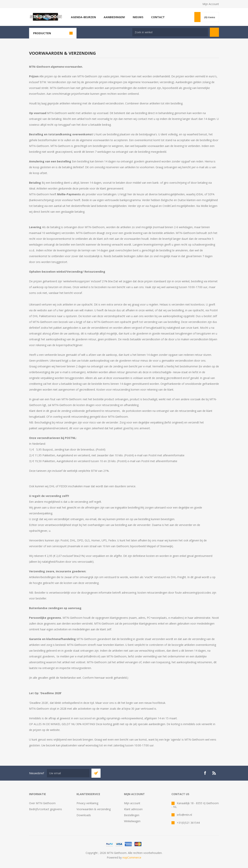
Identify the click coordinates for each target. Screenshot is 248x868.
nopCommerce (132, 857)
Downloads (84, 815)
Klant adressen (133, 809)
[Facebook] (205, 773)
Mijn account (132, 803)
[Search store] (170, 32)
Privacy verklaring (87, 803)
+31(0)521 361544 (188, 823)
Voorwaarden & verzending (94, 809)
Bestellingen (132, 815)
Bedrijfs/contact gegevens (46, 809)
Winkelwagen (132, 821)
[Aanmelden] (68, 773)
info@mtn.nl (184, 815)
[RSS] (214, 773)
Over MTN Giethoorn (42, 803)
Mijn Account (211, 4)
